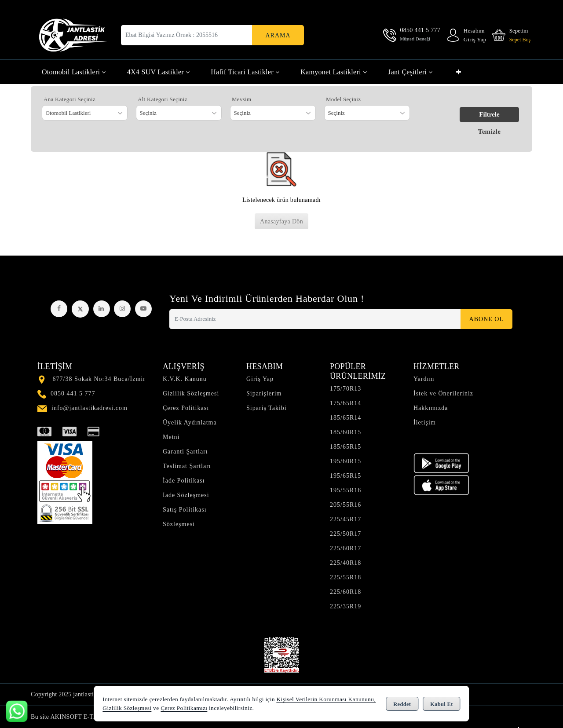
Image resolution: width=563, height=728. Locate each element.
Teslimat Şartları (187, 466)
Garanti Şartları (185, 452)
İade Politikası (184, 481)
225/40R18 (345, 563)
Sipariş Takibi (267, 408)
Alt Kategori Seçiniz (163, 99)
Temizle (490, 132)
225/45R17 (345, 519)
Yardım (424, 379)
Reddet (402, 704)
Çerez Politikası (186, 408)
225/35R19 (345, 606)
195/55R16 (345, 490)
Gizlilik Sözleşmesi (191, 393)
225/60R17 (345, 548)
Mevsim (241, 99)
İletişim (425, 423)
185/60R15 (345, 432)
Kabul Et (441, 704)
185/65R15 (345, 447)
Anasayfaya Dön (281, 221)
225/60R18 (345, 592)
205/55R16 (345, 505)
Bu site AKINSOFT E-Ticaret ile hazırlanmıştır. (93, 717)
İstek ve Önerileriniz (443, 393)
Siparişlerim (264, 393)
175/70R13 (345, 389)
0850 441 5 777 (73, 393)
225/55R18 (345, 577)
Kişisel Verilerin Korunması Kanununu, (326, 699)
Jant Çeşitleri (410, 72)
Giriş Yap (260, 379)
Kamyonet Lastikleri (334, 72)
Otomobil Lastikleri (74, 72)
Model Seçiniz (343, 99)
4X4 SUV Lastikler (159, 72)
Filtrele (489, 114)
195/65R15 (345, 476)
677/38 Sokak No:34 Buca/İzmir (99, 379)
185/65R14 (345, 418)
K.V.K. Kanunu (185, 379)
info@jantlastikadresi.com (90, 408)
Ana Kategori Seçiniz (69, 99)
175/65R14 (345, 403)
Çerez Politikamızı (184, 708)
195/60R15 (345, 461)
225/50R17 (345, 534)
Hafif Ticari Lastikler (245, 72)
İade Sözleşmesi (186, 495)
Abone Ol (486, 319)
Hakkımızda (431, 408)
